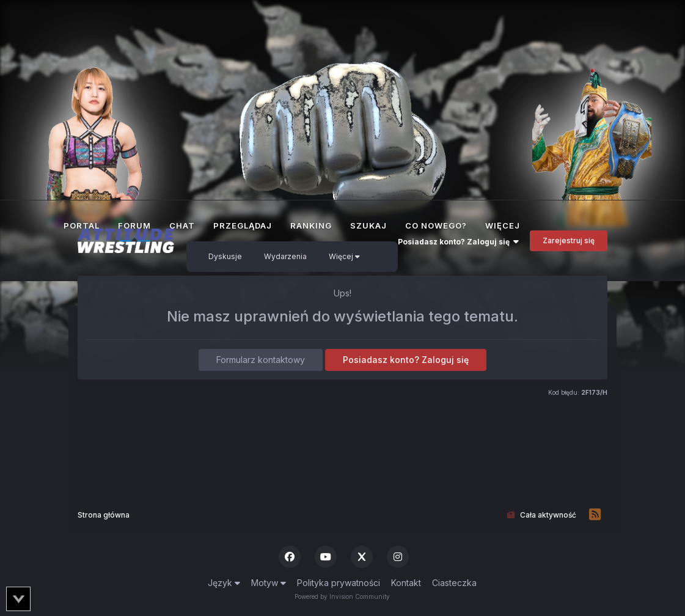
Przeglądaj (243, 226)
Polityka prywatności (339, 583)
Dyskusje (225, 256)
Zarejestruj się (569, 240)
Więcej (344, 256)
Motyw (269, 583)
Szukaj (368, 226)
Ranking (311, 226)
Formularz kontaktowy (261, 360)
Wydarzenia (285, 256)
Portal (82, 226)
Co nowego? (436, 226)
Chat (182, 226)
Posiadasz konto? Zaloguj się (458, 242)
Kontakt (406, 583)
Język (224, 583)
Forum (134, 231)
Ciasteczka (454, 583)
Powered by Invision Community (342, 596)
